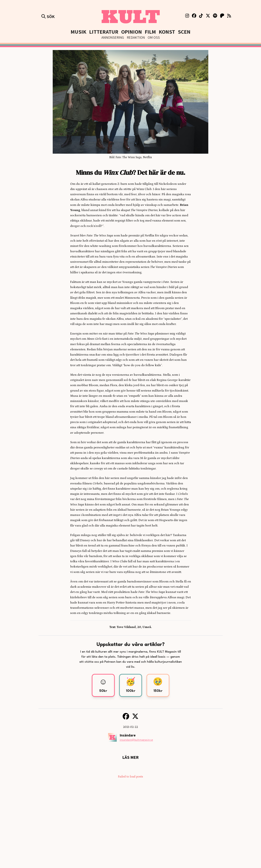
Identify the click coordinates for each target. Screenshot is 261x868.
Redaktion (136, 37)
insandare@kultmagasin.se (136, 740)
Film (150, 32)
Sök (48, 16)
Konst (167, 32)
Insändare (128, 735)
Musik (79, 32)
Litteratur (104, 32)
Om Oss (154, 37)
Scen (184, 32)
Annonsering (113, 37)
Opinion (132, 32)
